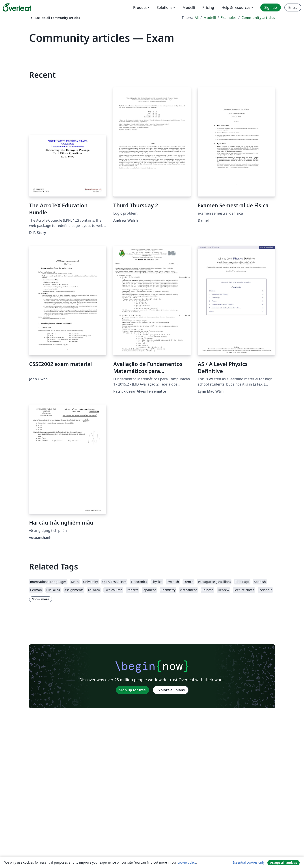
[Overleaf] (17, 7)
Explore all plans (171, 690)
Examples (229, 18)
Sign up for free (132, 690)
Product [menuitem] (140, 7)
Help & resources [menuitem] (236, 7)
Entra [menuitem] (293, 7)
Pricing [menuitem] (208, 7)
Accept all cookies (283, 863)
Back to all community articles (55, 18)
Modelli (210, 18)
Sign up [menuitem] (271, 7)
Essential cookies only (249, 862)
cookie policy (187, 862)
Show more (41, 599)
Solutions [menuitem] (165, 7)
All (197, 18)
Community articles (258, 18)
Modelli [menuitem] (189, 7)
